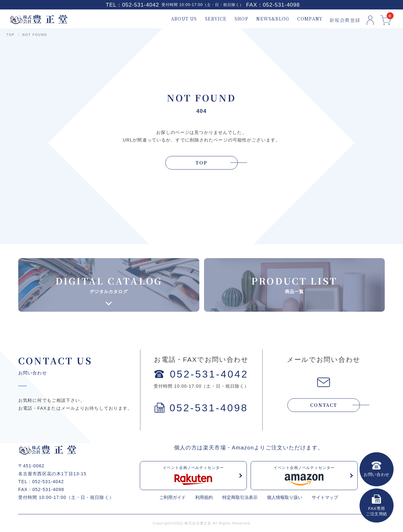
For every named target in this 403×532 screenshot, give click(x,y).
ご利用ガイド (173, 497)
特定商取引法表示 (240, 497)
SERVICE (211, 19)
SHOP (236, 19)
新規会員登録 (340, 19)
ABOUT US (179, 19)
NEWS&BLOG (268, 19)
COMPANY (305, 19)
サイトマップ (325, 497)
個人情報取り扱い (285, 497)
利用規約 (204, 497)
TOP (11, 35)
